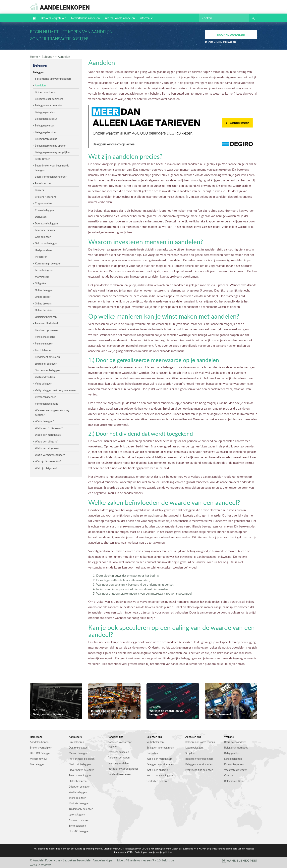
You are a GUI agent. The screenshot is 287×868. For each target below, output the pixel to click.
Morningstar (42, 277)
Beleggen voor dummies (49, 105)
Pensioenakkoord (45, 337)
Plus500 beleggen (79, 831)
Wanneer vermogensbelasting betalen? (52, 412)
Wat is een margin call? (48, 435)
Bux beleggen (37, 764)
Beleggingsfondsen (46, 132)
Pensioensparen (44, 343)
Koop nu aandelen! (231, 35)
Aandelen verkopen (119, 757)
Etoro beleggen (77, 798)
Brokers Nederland (46, 197)
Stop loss (190, 753)
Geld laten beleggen (46, 243)
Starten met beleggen (47, 370)
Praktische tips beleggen (199, 770)
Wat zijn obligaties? (46, 468)
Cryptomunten (43, 203)
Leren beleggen (44, 270)
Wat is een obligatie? (47, 441)
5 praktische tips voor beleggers (53, 79)
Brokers (39, 190)
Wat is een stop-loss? (47, 448)
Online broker (43, 297)
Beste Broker (42, 159)
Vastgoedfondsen (45, 377)
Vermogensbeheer (45, 397)
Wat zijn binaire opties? (48, 461)
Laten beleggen (194, 748)
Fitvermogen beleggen (82, 770)
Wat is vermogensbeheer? (50, 455)
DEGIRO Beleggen (40, 753)
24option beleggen (79, 787)
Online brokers (43, 303)
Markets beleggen (79, 803)
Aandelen (64, 57)
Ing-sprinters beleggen (82, 759)
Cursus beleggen (44, 210)
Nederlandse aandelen (85, 18)
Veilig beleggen (43, 384)
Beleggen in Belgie (235, 781)
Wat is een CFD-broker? (49, 428)
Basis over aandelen (235, 742)
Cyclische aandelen (118, 752)
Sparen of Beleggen (46, 364)
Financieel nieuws (45, 230)
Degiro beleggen (78, 748)
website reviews (40, 865)
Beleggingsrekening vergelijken (53, 152)
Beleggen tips (232, 753)
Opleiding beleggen (46, 317)
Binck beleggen (77, 826)
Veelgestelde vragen (236, 770)
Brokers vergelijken (54, 18)
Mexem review (38, 759)
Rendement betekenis (47, 357)
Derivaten (41, 217)
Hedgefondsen (43, 250)
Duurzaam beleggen (46, 223)
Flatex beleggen (78, 781)
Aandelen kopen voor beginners (120, 744)
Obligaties (41, 283)
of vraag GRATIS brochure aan (221, 42)
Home (34, 57)
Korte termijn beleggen (48, 263)
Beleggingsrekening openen (51, 146)
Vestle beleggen (78, 792)
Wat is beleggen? (45, 421)
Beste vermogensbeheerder (51, 177)
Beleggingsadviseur (46, 119)
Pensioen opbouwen (46, 330)
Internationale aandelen (120, 18)
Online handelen (44, 310)
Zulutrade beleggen (80, 775)
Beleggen (48, 57)
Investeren (41, 257)
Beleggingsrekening (46, 139)
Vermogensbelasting (47, 404)
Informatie (146, 18)
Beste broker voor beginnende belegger (52, 168)
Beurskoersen (43, 183)
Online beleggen (44, 290)
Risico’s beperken (234, 764)
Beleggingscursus (45, 125)
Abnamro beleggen (79, 820)
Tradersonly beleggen (81, 809)
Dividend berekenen (119, 774)
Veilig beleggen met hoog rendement (56, 390)
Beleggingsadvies (45, 112)
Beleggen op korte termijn (200, 742)
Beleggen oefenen (45, 92)
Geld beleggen (43, 237)
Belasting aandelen (118, 763)
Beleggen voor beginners (49, 99)
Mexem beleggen (79, 753)
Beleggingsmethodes (236, 748)
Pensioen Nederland (46, 323)
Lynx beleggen (77, 814)
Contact (229, 775)
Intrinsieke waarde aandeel (123, 769)
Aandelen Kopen (39, 742)
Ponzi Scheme (43, 350)
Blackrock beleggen (80, 764)
